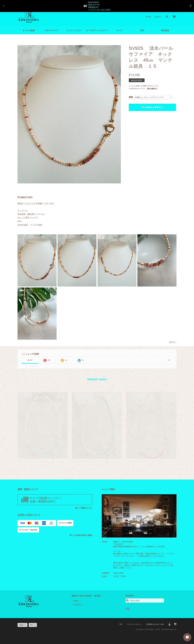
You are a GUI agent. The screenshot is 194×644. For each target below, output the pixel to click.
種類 (131, 97)
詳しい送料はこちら (84, 508)
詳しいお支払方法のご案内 (81, 535)
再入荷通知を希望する (152, 107)
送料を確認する (152, 89)
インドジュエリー (74, 30)
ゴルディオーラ (52, 30)
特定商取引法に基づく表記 (155, 624)
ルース (120, 30)
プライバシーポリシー (134, 624)
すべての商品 (29, 30)
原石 (142, 30)
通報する (172, 342)
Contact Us (78, 605)
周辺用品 (165, 30)
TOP (121, 624)
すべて (30, 360)
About (158, 17)
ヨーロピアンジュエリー (97, 30)
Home (149, 17)
